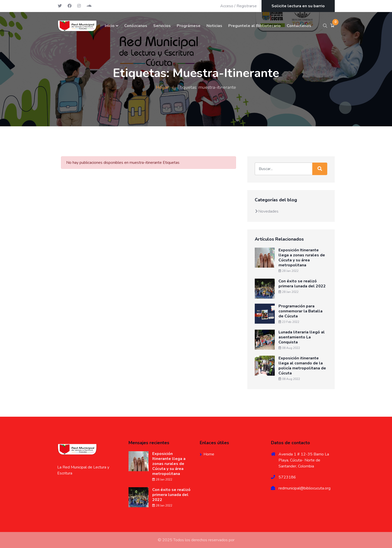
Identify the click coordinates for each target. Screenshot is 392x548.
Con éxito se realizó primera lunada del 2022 (302, 284)
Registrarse (247, 6)
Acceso (227, 6)
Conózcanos (136, 26)
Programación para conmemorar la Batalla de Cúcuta (300, 311)
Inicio (110, 26)
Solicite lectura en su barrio (298, 6)
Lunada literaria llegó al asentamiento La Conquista (302, 337)
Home (209, 454)
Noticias (214, 26)
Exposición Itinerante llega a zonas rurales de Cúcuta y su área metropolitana (302, 258)
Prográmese (189, 26)
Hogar (162, 87)
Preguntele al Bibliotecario (254, 26)
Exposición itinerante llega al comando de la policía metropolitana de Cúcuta (302, 366)
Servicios (162, 26)
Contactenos (299, 26)
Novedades (267, 211)
